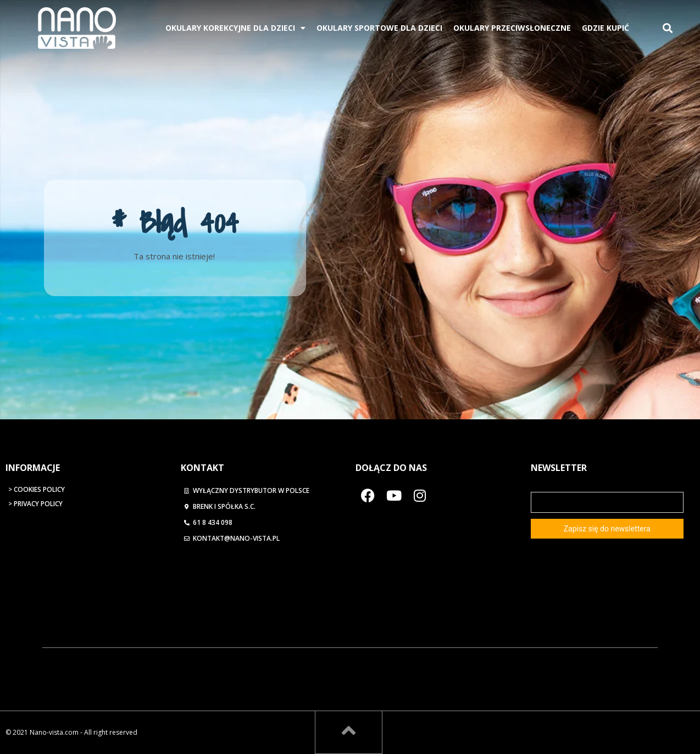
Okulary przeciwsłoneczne (512, 28)
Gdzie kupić (605, 28)
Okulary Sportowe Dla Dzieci (379, 28)
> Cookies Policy (37, 489)
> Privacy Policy (35, 504)
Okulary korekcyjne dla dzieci (235, 28)
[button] (668, 28)
